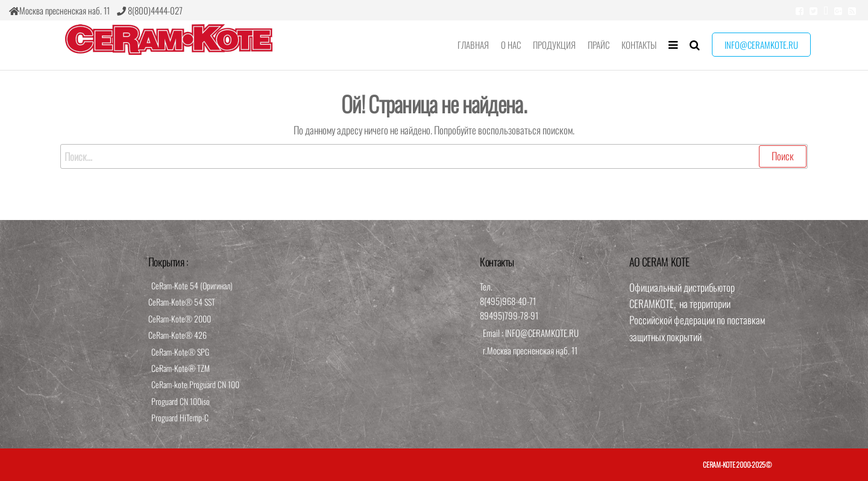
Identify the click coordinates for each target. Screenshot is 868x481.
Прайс (599, 45)
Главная (473, 45)
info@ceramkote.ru (761, 45)
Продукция (554, 45)
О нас (511, 45)
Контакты (639, 45)
